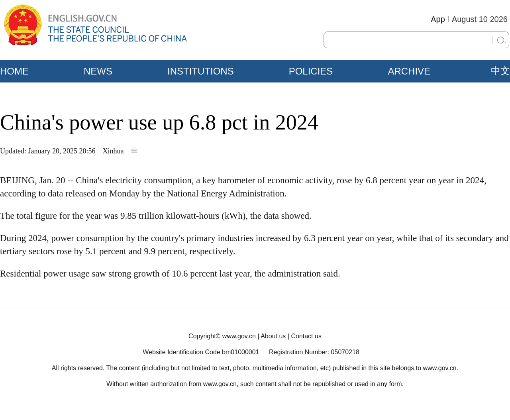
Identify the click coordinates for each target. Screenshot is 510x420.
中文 (500, 71)
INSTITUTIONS (201, 71)
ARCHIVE (409, 71)
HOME (14, 71)
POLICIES (311, 71)
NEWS (98, 71)
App (438, 19)
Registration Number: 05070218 (314, 352)
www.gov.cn (239, 336)
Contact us (306, 336)
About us (273, 336)
